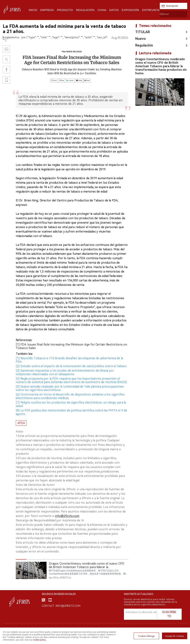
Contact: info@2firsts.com (61, 606)
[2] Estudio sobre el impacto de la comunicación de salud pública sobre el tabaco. (71, 366)
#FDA (21, 423)
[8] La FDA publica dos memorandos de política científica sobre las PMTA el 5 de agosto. (71, 412)
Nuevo (140, 39)
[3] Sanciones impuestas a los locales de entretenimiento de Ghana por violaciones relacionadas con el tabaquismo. (65, 372)
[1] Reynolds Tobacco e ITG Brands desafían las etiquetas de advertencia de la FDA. (69, 360)
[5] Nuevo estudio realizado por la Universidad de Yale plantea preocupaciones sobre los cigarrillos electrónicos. (70, 388)
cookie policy (39, 640)
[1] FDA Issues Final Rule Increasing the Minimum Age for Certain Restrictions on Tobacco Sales (71, 346)
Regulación (144, 45)
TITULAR (143, 32)
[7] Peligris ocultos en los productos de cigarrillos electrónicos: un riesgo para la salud (71, 404)
